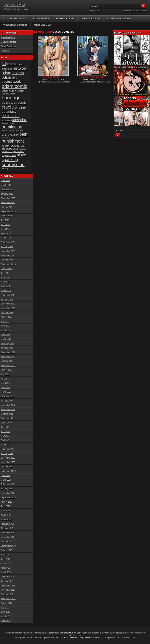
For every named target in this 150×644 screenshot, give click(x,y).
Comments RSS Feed (139, 11)
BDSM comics (9, 42)
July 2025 (5, 220)
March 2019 (6, 519)
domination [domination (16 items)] (7, 120)
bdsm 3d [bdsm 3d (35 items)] (18, 73)
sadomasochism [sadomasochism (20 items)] (10, 149)
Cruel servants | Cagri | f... (53, 77)
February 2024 (7, 295)
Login (99, 11)
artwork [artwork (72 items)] (21, 68)
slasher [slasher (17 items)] (13, 155)
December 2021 (8, 405)
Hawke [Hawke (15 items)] (12, 123)
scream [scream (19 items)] (23, 149)
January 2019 (7, 528)
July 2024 (5, 273)
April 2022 (5, 388)
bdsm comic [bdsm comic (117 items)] (14, 86)
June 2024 (6, 277)
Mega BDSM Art (43, 25)
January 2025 (7, 247)
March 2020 (6, 480)
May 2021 (5, 436)
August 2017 (6, 603)
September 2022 (8, 366)
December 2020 (8, 458)
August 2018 (6, 550)
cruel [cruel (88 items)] (6, 107)
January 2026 (7, 194)
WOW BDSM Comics (15, 19)
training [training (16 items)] (5, 168)
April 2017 (5, 621)
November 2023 (8, 308)
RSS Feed (127, 11)
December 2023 (8, 304)
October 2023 (7, 313)
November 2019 (8, 493)
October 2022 (7, 361)
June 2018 (6, 559)
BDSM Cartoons (65, 19)
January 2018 (7, 581)
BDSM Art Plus (41, 19)
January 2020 (7, 489)
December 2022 (8, 352)
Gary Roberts (8, 46)
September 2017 (8, 599)
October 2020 (7, 467)
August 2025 (6, 216)
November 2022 (8, 357)
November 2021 (8, 410)
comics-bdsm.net (91, 19)
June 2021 (6, 432)
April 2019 (5, 515)
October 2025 (7, 207)
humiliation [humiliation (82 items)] (12, 127)
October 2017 (7, 594)
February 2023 (7, 344)
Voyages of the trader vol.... (93, 77)
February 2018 (7, 577)
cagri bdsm (65, 82)
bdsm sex (101, 82)
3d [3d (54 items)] (4, 64)
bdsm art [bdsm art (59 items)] (9, 77)
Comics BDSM (14, 5)
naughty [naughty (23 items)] (14, 135)
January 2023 (7, 348)
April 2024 (5, 286)
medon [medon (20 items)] (19, 131)
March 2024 (6, 291)
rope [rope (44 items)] (13, 145)
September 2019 (8, 497)
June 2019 (6, 506)
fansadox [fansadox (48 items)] (19, 120)
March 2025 (6, 238)
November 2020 (8, 462)
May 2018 (5, 563)
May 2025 (5, 229)
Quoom (5, 51)
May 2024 (5, 282)
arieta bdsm (91, 82)
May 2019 (5, 511)
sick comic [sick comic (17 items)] (19, 151)
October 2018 (7, 541)
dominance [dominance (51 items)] (11, 116)
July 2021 (5, 427)
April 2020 (5, 476)
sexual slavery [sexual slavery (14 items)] (8, 152)
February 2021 (7, 449)
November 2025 (8, 203)
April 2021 (5, 440)
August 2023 (6, 317)
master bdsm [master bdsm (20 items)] (8, 131)
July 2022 (5, 374)
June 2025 (6, 225)
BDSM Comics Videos (119, 19)
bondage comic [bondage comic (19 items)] (9, 103)
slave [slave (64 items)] (21, 155)
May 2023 (5, 330)
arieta (83, 82)
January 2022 (7, 401)
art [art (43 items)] (11, 69)
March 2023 (6, 339)
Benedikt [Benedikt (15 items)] (11, 94)
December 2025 (8, 198)
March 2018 (6, 572)
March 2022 (6, 392)
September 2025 (8, 211)
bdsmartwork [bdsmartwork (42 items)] (11, 82)
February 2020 (7, 484)
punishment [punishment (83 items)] (13, 141)
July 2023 (5, 321)
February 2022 (7, 396)
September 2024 (8, 264)
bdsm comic (47, 82)
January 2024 (7, 299)
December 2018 (8, 533)
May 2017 (5, 616)
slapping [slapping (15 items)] (5, 155)
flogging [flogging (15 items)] (5, 123)
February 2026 (7, 189)
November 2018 (8, 537)
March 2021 (6, 445)
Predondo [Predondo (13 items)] (6, 138)
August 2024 (6, 269)
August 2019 (6, 502)
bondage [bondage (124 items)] (11, 98)
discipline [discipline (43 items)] (19, 107)
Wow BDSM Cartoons (15, 25)
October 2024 (7, 260)
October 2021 (7, 414)
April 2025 (5, 233)
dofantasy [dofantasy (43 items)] (9, 112)
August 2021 (6, 423)
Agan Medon (8, 37)
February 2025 (7, 242)
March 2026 (6, 185)
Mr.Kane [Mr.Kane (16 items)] (6, 135)
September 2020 (8, 471)
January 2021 (7, 454)
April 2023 (5, 335)
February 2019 (7, 524)
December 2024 (8, 251)
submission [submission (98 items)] (13, 165)
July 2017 (5, 607)
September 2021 (8, 418)
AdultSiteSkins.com (126, 637)
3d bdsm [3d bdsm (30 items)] (12, 64)
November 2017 (8, 590)
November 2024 (8, 255)
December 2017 (8, 585)
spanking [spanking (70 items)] (10, 159)
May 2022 (5, 383)
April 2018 (5, 568)
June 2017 (6, 612)
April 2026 (5, 181)
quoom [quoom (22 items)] (5, 146)
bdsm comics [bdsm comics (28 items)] (10, 91)
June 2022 (6, 379)
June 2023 (6, 326)
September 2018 (8, 546)
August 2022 (6, 370)
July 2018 (5, 555)
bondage (56, 82)
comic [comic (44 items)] (22, 102)
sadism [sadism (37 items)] (22, 146)
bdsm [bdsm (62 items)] (6, 73)
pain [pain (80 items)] (23, 134)
